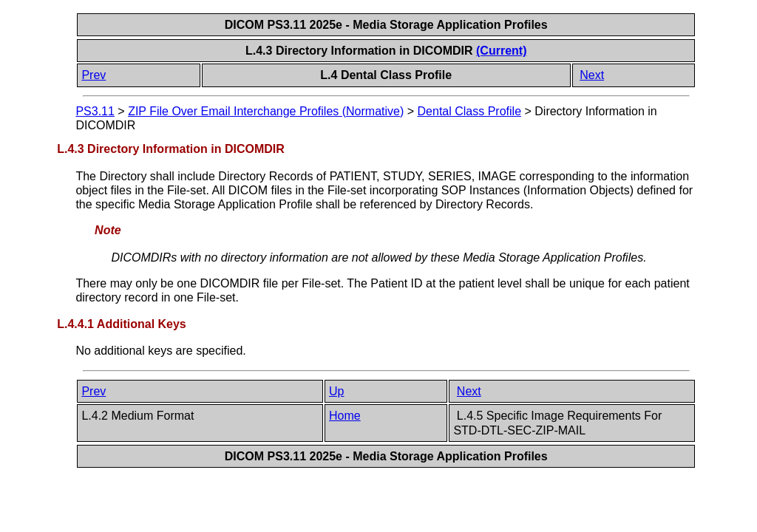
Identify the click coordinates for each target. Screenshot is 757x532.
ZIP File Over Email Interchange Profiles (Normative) (266, 111)
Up (336, 391)
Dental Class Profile (470, 111)
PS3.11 (95, 111)
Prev (94, 75)
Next (592, 75)
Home (345, 416)
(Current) (501, 51)
